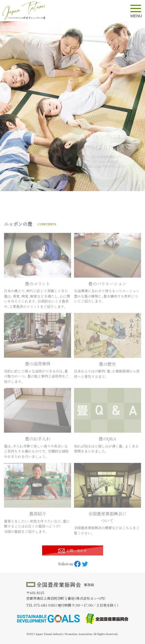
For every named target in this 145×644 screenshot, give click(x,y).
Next (137, 106)
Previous (8, 106)
